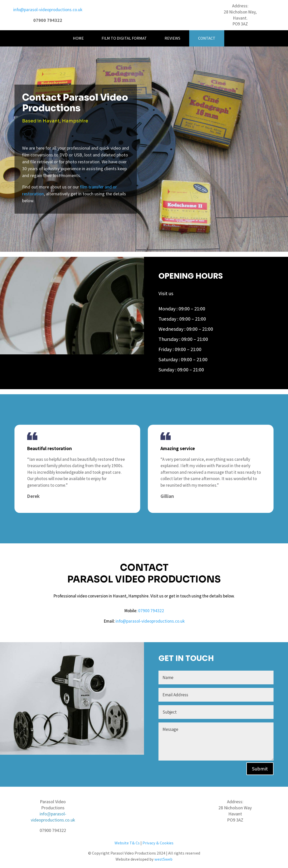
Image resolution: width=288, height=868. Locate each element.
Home (78, 38)
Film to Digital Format (124, 38)
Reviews (172, 38)
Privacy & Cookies (158, 843)
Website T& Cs (127, 843)
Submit (260, 769)
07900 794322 (151, 611)
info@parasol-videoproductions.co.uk (48, 10)
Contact (207, 38)
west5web (163, 859)
